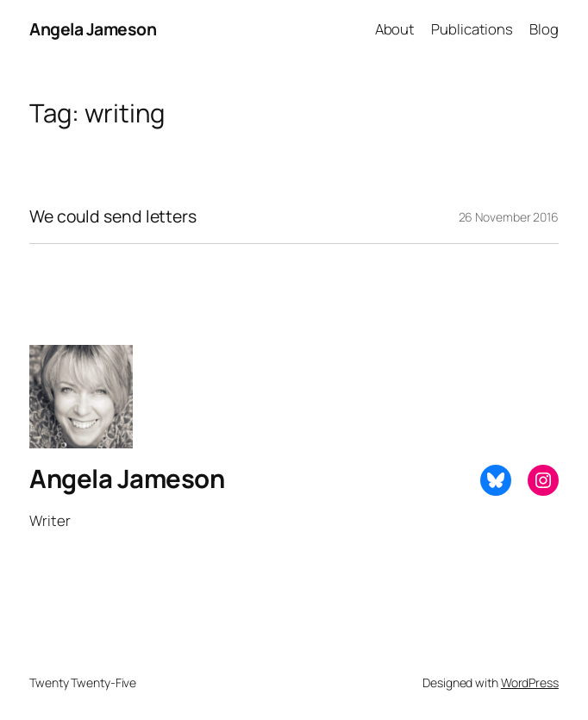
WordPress (530, 682)
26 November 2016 (509, 217)
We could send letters (113, 216)
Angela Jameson (93, 29)
